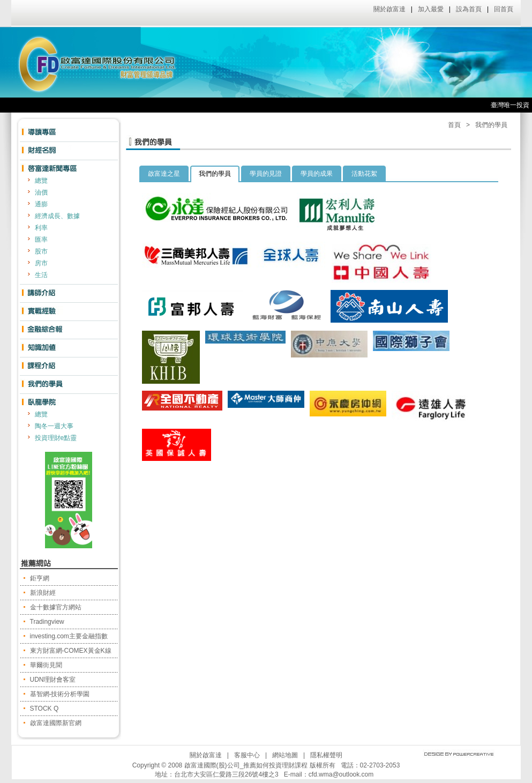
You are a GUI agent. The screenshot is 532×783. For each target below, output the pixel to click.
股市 (41, 251)
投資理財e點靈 (56, 438)
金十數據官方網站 (56, 607)
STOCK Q (44, 709)
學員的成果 (317, 174)
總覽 (41, 181)
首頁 (454, 125)
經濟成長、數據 (57, 216)
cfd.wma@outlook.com (341, 774)
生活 (41, 275)
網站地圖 (285, 755)
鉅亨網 (40, 578)
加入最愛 (431, 9)
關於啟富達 (389, 9)
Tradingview (47, 622)
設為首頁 (469, 9)
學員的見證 (266, 174)
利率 (41, 228)
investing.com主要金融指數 (69, 636)
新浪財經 (43, 593)
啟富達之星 (164, 174)
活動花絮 (364, 174)
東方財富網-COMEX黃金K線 (71, 651)
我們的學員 (491, 125)
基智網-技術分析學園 (60, 694)
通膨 (41, 204)
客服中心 (247, 755)
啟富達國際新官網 (56, 723)
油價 (41, 192)
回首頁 (504, 9)
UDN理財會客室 (53, 680)
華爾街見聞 (46, 665)
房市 (41, 263)
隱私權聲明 (326, 755)
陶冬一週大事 (54, 426)
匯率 (41, 240)
